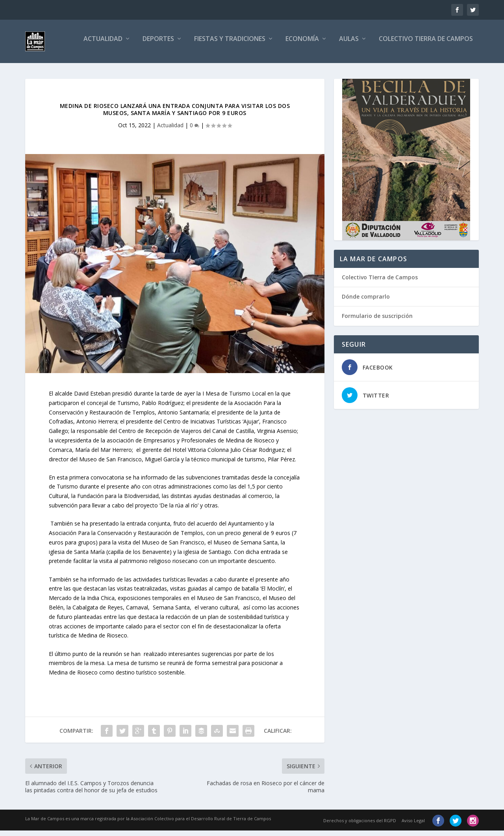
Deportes (158, 45)
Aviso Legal (413, 826)
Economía (302, 45)
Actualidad (103, 45)
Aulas (349, 45)
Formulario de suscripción (377, 321)
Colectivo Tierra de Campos (426, 45)
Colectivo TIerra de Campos (380, 283)
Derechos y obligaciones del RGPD (360, 826)
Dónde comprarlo (366, 302)
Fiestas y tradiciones (230, 45)
